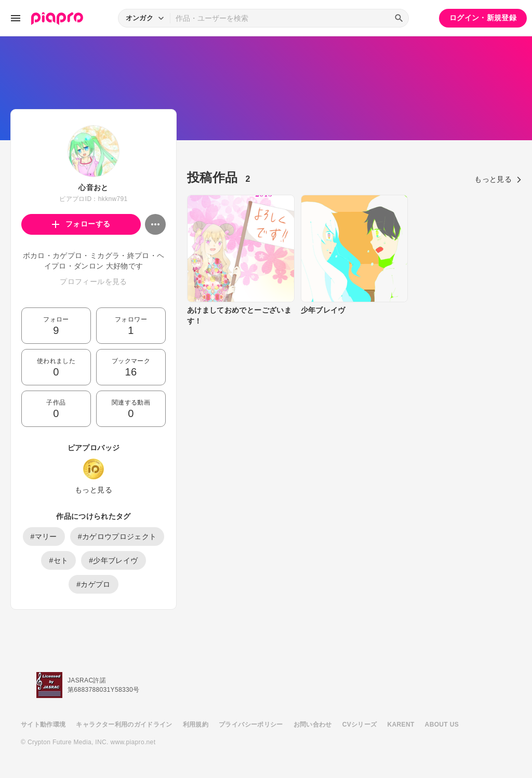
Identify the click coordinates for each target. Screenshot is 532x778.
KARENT (401, 725)
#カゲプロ (94, 584)
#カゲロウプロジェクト (117, 536)
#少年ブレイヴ (113, 560)
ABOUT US (442, 725)
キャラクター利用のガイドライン (124, 725)
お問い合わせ (313, 725)
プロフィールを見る (93, 281)
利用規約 (196, 725)
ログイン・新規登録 (483, 18)
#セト (58, 560)
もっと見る (94, 490)
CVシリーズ (360, 725)
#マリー (44, 536)
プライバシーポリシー (251, 725)
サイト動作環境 (43, 725)
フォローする (81, 224)
